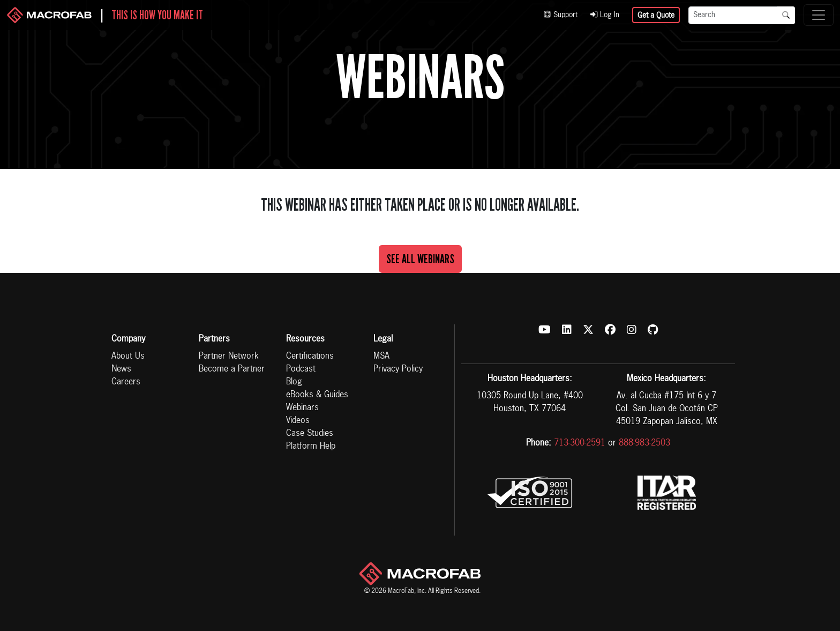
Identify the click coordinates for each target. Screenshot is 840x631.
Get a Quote (656, 16)
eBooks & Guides (317, 395)
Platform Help (311, 447)
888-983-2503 (644, 443)
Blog (294, 382)
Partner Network (229, 357)
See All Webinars (420, 259)
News (121, 369)
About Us (128, 357)
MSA (381, 357)
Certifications (310, 357)
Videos (298, 421)
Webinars (302, 408)
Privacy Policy (398, 369)
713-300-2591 (580, 443)
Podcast (301, 369)
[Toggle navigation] (819, 15)
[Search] (733, 15)
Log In (605, 15)
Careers (126, 382)
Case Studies (310, 434)
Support (561, 15)
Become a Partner (232, 369)
